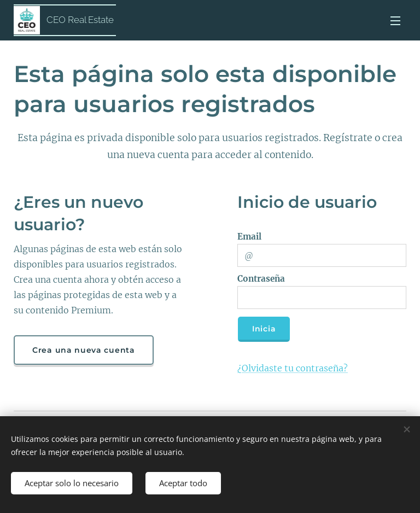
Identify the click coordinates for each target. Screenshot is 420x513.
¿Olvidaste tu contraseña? (293, 368)
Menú (395, 21)
